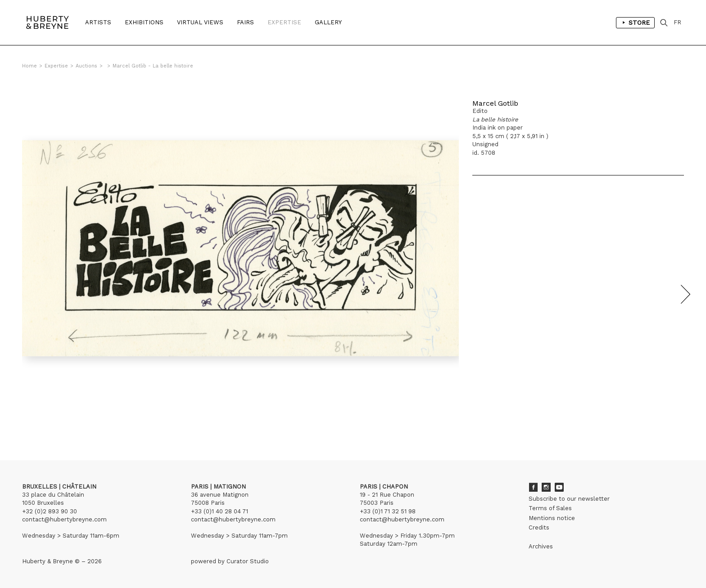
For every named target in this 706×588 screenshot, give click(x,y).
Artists (98, 22)
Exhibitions (144, 22)
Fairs (245, 22)
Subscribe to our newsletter (569, 499)
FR (677, 22)
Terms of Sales (550, 508)
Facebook (533, 487)
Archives (541, 546)
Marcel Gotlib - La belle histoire (153, 66)
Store (635, 22)
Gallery (328, 22)
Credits (539, 527)
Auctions (86, 66)
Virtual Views (200, 22)
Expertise (284, 22)
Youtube (559, 487)
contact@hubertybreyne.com (64, 519)
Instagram (546, 487)
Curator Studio (248, 561)
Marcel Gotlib (495, 103)
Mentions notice (552, 518)
